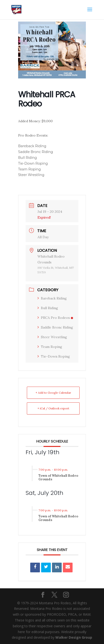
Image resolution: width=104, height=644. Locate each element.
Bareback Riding (52, 298)
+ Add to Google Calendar (53, 393)
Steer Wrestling (52, 337)
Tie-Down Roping (54, 356)
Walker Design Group (74, 637)
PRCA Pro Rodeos (55, 318)
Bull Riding (48, 308)
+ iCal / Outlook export (53, 408)
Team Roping (50, 347)
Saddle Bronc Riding (55, 327)
